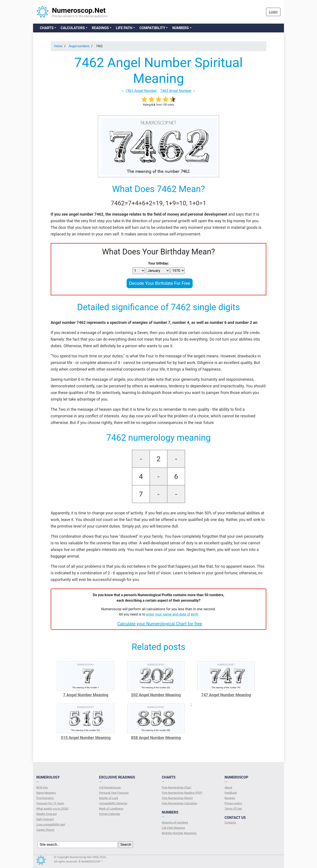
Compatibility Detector (113, 803)
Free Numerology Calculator (180, 803)
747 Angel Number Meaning (226, 695)
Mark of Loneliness (111, 809)
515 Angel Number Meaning (86, 738)
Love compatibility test (51, 824)
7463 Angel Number (176, 91)
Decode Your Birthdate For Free (159, 283)
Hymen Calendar (110, 814)
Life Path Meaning (173, 828)
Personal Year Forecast (114, 793)
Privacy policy (233, 803)
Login (273, 12)
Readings (100, 28)
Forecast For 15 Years (50, 803)
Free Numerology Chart (177, 787)
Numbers (180, 28)
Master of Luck (109, 798)
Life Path (124, 28)
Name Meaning (46, 793)
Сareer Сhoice (45, 830)
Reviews (230, 798)
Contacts (230, 822)
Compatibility (152, 28)
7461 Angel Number (141, 91)
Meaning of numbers (175, 822)
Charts (47, 28)
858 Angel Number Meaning (156, 738)
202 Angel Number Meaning (156, 695)
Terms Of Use (233, 809)
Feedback (231, 793)
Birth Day (42, 787)
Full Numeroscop (110, 787)
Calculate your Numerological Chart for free (159, 624)
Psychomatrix (45, 798)
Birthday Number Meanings (179, 833)
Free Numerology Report (177, 798)
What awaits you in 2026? (53, 809)
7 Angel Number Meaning (86, 695)
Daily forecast (45, 819)
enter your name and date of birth (172, 614)
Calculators (73, 28)
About (228, 787)
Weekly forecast (46, 814)
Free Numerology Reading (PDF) (182, 793)
